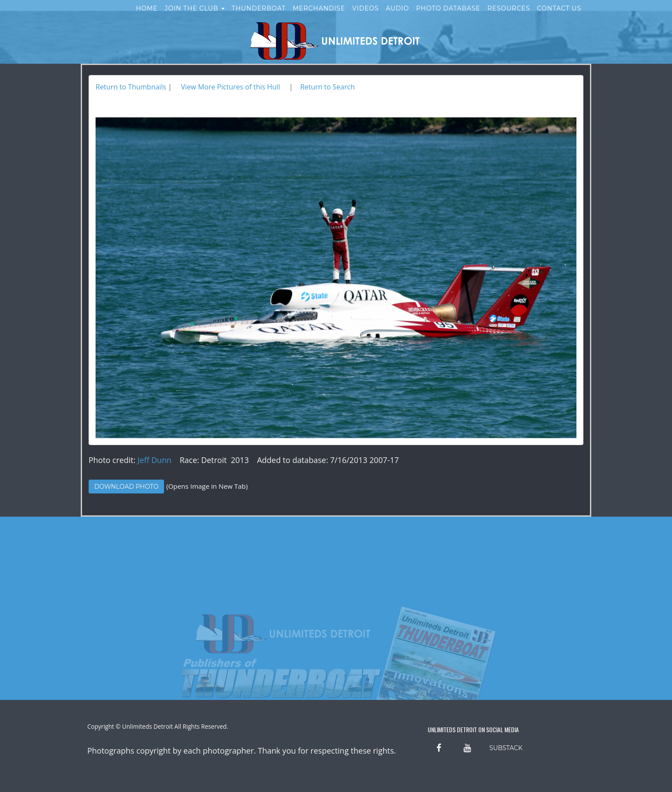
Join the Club (195, 17)
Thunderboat (259, 17)
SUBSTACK (506, 748)
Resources (509, 17)
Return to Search (327, 87)
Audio (397, 17)
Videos (365, 17)
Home (147, 17)
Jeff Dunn (154, 460)
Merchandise (319, 17)
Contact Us (559, 17)
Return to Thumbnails (131, 87)
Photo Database (448, 17)
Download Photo (126, 487)
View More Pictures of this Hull (231, 87)
